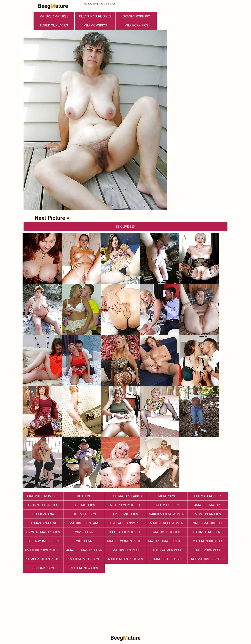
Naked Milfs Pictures (125, 559)
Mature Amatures (54, 16)
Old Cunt (84, 496)
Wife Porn (84, 541)
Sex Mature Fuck (208, 496)
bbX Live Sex (126, 227)
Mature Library (167, 559)
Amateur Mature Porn (84, 550)
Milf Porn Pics (136, 25)
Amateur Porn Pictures (44, 550)
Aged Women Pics (167, 550)
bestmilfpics (84, 505)
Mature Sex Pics (125, 550)
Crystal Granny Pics (126, 523)
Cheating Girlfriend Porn (209, 532)
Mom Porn (167, 496)
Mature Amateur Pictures (168, 541)
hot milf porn (84, 514)
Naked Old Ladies (54, 25)
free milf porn (167, 505)
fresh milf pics (126, 514)
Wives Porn (84, 532)
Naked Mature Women (167, 514)
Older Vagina (43, 514)
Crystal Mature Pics (43, 532)
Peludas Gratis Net (43, 523)
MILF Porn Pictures (125, 505)
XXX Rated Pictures (125, 532)
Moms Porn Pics (208, 514)
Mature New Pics (84, 568)
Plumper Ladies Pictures (44, 559)
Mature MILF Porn (84, 559)
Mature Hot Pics (167, 532)
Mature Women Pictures (126, 541)
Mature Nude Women (167, 523)
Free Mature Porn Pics (208, 559)
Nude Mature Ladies (125, 496)
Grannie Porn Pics (43, 505)
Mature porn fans (84, 523)
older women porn (43, 541)
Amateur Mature (208, 505)
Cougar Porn (43, 568)
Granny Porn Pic (136, 16)
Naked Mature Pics (208, 523)
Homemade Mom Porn (43, 496)
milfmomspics (95, 25)
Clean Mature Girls (95, 16)
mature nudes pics (208, 541)
